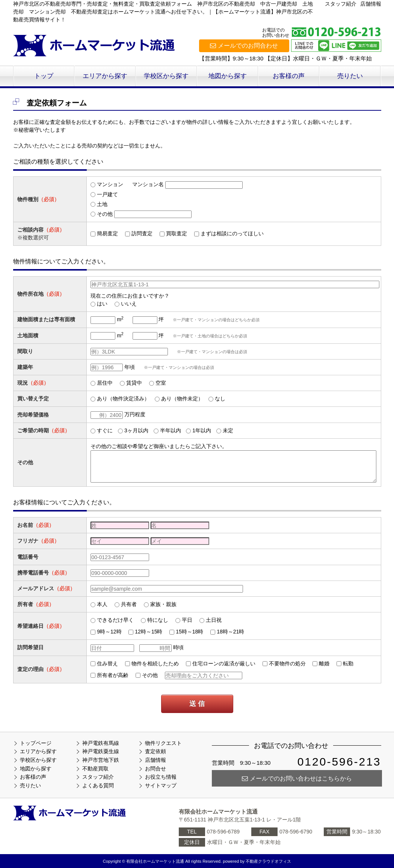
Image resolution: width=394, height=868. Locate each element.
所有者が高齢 (113, 675)
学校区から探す (166, 76)
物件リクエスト (163, 743)
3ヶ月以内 (136, 430)
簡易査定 (107, 233)
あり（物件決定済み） (123, 399)
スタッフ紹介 (341, 4)
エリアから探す (105, 76)
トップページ (36, 743)
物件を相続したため (155, 663)
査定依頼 (155, 751)
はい (102, 304)
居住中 (105, 383)
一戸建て (107, 194)
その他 (105, 214)
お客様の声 (289, 76)
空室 (161, 383)
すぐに (105, 430)
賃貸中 (134, 383)
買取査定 (177, 233)
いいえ (129, 304)
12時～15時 (149, 632)
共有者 (129, 604)
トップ (44, 76)
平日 (187, 620)
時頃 (178, 647)
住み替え (107, 663)
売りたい (350, 76)
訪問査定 (142, 233)
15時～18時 (189, 632)
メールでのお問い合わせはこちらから (297, 778)
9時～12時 (109, 632)
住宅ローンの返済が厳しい (224, 663)
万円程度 (135, 414)
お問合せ (155, 769)
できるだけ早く (115, 620)
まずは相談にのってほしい (232, 233)
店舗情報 (371, 4)
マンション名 (148, 184)
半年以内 (171, 430)
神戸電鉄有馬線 (101, 743)
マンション (110, 184)
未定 (228, 430)
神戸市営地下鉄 (101, 760)
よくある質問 (98, 785)
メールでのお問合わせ (244, 46)
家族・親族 (163, 604)
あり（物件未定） (182, 399)
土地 (102, 204)
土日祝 (214, 620)
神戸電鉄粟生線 (101, 751)
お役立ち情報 (161, 777)
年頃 (130, 367)
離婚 (324, 663)
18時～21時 (230, 632)
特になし (158, 620)
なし (220, 399)
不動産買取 (95, 769)
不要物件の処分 (287, 663)
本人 (102, 604)
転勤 (348, 663)
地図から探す (228, 76)
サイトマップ (161, 785)
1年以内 (202, 430)
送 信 (197, 704)
